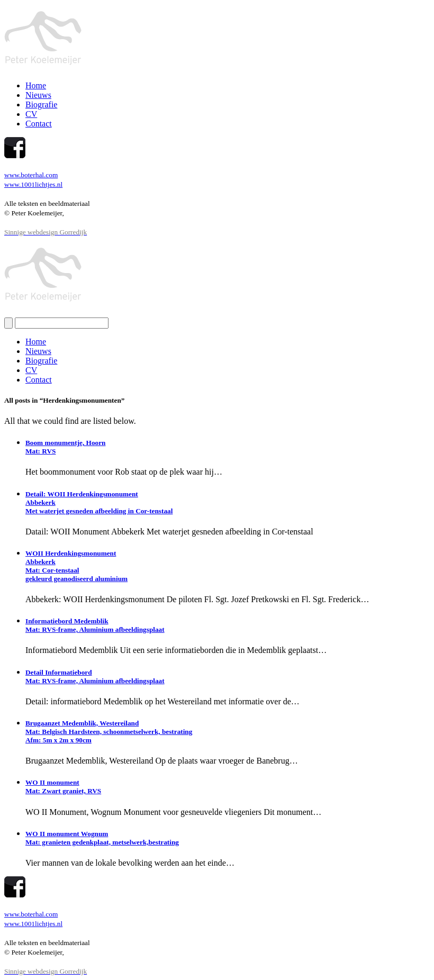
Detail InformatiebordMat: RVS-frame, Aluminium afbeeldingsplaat (95, 677)
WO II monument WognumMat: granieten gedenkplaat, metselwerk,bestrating (102, 838)
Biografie (41, 105)
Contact (39, 124)
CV (31, 114)
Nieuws (38, 95)
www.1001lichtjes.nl (33, 184)
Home (36, 85)
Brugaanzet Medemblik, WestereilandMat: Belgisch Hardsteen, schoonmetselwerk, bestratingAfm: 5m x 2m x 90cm (109, 732)
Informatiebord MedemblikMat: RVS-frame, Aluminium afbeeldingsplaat (95, 625)
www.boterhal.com (31, 175)
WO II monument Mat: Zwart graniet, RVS (63, 787)
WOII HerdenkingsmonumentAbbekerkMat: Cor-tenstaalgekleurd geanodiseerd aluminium (76, 566)
